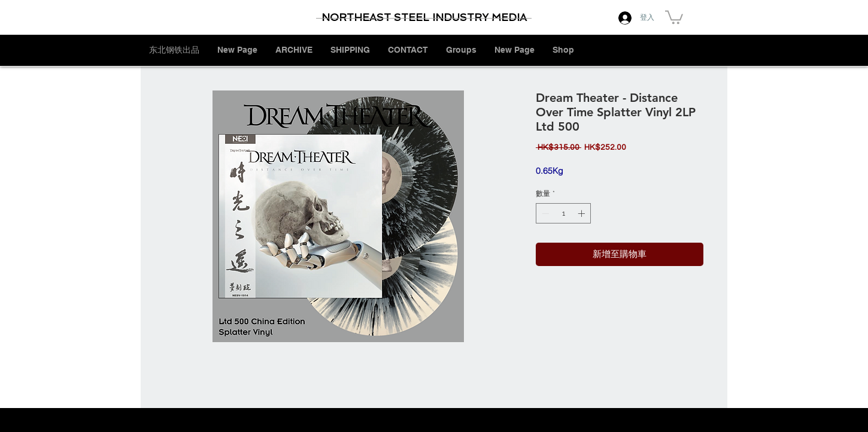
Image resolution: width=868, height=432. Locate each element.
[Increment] (582, 213)
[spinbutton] (563, 213)
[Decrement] (544, 213)
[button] (674, 16)
